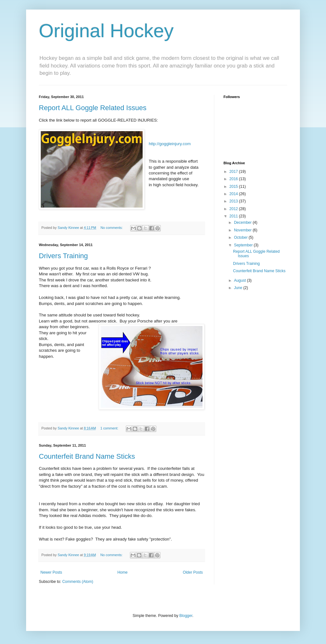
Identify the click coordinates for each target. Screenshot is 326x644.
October (241, 237)
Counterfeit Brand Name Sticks (87, 456)
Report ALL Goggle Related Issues (93, 108)
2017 (234, 172)
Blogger (186, 616)
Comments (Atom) (78, 582)
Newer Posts (51, 572)
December (243, 223)
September (244, 245)
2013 (234, 201)
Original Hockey (106, 31)
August (241, 280)
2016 (234, 179)
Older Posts (193, 572)
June (239, 288)
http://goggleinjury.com (170, 144)
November (243, 230)
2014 (234, 194)
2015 (234, 187)
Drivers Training (63, 256)
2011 (234, 216)
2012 (234, 209)
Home (123, 572)
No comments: (112, 228)
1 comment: (110, 428)
